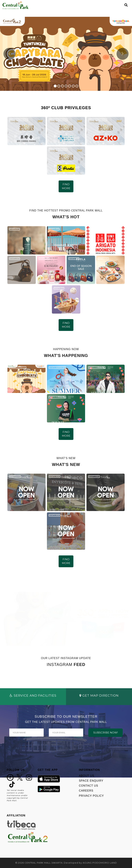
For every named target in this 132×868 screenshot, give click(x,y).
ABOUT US (87, 776)
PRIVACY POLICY (91, 796)
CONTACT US (89, 786)
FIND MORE (66, 186)
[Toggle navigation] (120, 5)
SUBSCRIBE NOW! (106, 733)
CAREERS (86, 791)
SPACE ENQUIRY (91, 781)
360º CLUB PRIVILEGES (18, 120)
